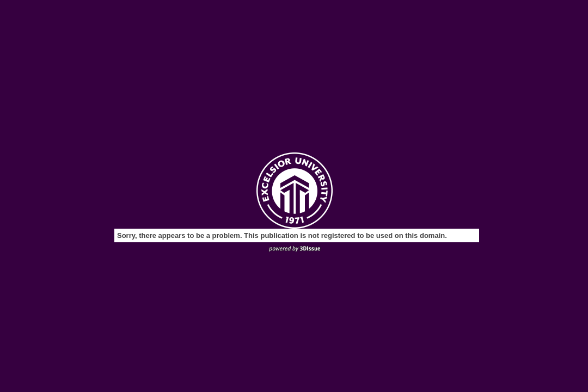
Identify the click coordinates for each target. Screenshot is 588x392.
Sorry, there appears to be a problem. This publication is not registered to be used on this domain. (282, 235)
